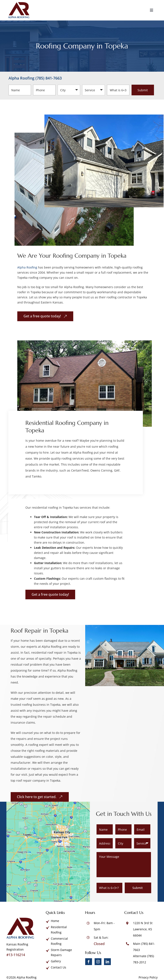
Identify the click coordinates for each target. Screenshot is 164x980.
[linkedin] (107, 962)
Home (55, 921)
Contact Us (59, 967)
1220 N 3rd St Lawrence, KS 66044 (143, 929)
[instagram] (98, 962)
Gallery (56, 961)
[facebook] (89, 962)
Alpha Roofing (27, 267)
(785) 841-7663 (49, 78)
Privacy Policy (148, 977)
